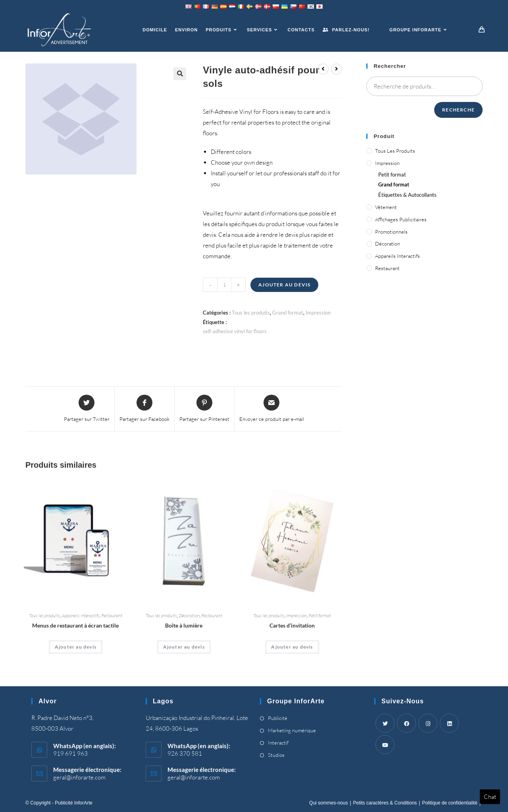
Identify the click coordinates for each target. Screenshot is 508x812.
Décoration (189, 615)
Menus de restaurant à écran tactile (75, 625)
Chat (490, 797)
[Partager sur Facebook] (144, 409)
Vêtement (386, 207)
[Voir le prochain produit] (337, 69)
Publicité (278, 718)
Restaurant (112, 615)
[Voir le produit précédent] (323, 69)
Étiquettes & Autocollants (407, 195)
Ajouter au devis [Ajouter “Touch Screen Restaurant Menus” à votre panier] (76, 647)
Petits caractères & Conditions (385, 803)
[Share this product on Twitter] (87, 409)
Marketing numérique (292, 730)
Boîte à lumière (184, 625)
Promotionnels (391, 232)
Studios (276, 755)
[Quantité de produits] (224, 285)
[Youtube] (385, 745)
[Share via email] (272, 409)
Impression (318, 313)
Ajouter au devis (284, 285)
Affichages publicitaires (401, 219)
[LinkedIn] (449, 723)
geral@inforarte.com (79, 777)
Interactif (278, 743)
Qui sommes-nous (328, 803)
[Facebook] (406, 723)
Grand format (288, 313)
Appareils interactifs (81, 615)
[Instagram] (428, 723)
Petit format (320, 615)
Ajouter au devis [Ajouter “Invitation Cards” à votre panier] (292, 647)
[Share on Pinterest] (204, 409)
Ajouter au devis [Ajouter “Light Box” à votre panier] (184, 647)
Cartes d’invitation (292, 625)
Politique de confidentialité (449, 803)
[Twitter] (385, 723)
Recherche (458, 110)
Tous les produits (251, 313)
